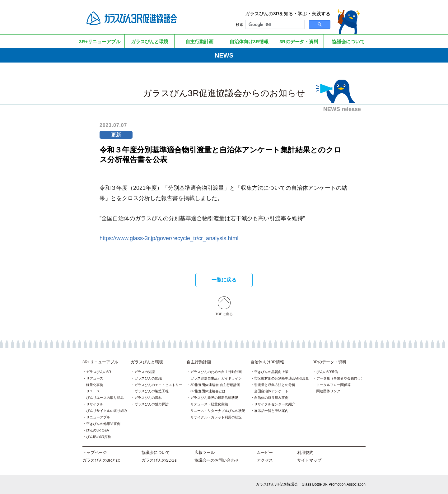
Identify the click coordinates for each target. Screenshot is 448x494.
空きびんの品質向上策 (271, 372)
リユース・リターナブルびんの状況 (218, 411)
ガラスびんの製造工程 (152, 391)
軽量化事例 (95, 385)
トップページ (95, 452)
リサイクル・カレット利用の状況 (216, 417)
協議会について (156, 452)
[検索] (274, 25)
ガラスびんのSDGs (159, 460)
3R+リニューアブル (100, 362)
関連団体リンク (328, 391)
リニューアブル (98, 417)
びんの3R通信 (327, 372)
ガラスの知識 (145, 372)
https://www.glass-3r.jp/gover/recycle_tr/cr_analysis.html (169, 238)
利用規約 (305, 452)
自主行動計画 (199, 362)
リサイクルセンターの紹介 (275, 404)
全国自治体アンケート (271, 391)
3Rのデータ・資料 (329, 362)
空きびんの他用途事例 (103, 424)
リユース (93, 391)
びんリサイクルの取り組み (107, 411)
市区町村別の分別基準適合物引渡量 (282, 378)
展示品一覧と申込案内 (271, 411)
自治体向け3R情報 (267, 362)
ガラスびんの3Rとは (101, 460)
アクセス (265, 460)
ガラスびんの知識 (148, 378)
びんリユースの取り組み (105, 398)
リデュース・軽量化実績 (209, 404)
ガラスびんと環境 (147, 362)
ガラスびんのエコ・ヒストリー (158, 385)
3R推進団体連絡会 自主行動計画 (215, 385)
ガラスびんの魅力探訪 (152, 404)
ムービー (265, 452)
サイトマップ (309, 460)
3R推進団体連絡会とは (208, 391)
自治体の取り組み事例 (271, 398)
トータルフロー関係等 (334, 385)
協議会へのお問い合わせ (217, 460)
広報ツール (205, 452)
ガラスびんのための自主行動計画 (216, 372)
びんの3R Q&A (98, 430)
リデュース (95, 378)
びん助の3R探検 (99, 437)
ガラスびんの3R (99, 372)
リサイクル (95, 404)
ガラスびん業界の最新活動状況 (214, 398)
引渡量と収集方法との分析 (275, 385)
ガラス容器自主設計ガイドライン (216, 378)
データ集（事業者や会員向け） (340, 378)
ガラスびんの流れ (148, 398)
